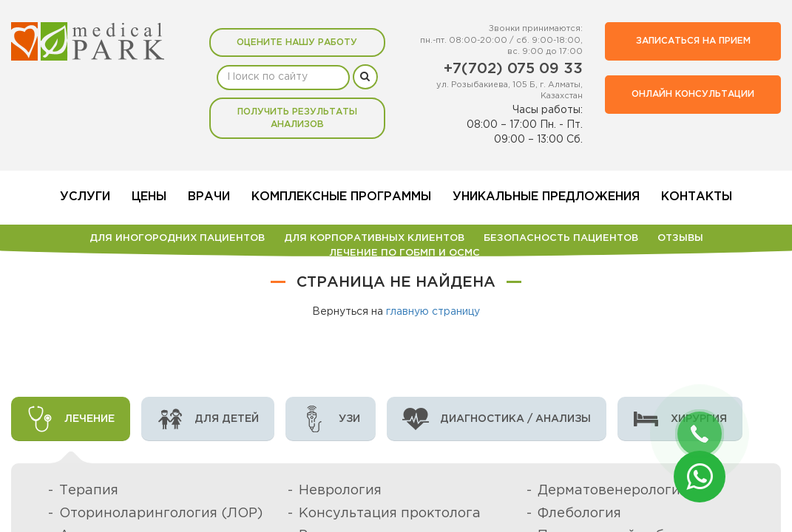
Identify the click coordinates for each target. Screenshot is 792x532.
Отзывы (680, 238)
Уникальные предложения (546, 197)
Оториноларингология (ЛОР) (161, 514)
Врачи (209, 197)
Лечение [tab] (71, 419)
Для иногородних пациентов (177, 238)
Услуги (85, 197)
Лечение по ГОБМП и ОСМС (405, 253)
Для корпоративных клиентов (374, 238)
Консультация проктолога (390, 514)
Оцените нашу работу (297, 42)
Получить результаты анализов (297, 118)
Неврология (340, 491)
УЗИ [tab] (331, 419)
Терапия (89, 491)
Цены (149, 197)
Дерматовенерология (613, 491)
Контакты (697, 197)
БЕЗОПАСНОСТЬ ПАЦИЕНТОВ (561, 238)
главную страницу (433, 312)
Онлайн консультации (693, 94)
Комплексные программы (341, 197)
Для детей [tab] (208, 419)
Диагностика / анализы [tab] (497, 419)
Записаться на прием (693, 41)
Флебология (579, 514)
